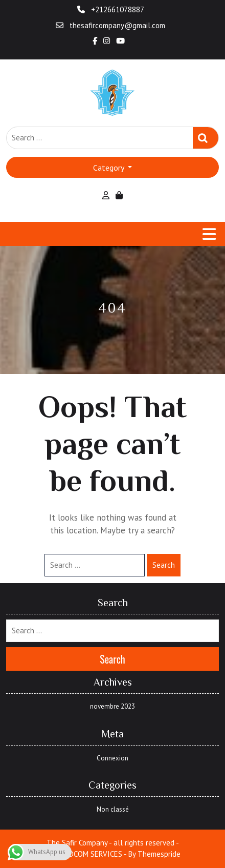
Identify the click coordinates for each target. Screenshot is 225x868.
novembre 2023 (112, 706)
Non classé (113, 809)
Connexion (112, 758)
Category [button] (109, 168)
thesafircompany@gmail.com (110, 25)
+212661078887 (111, 9)
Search (206, 138)
